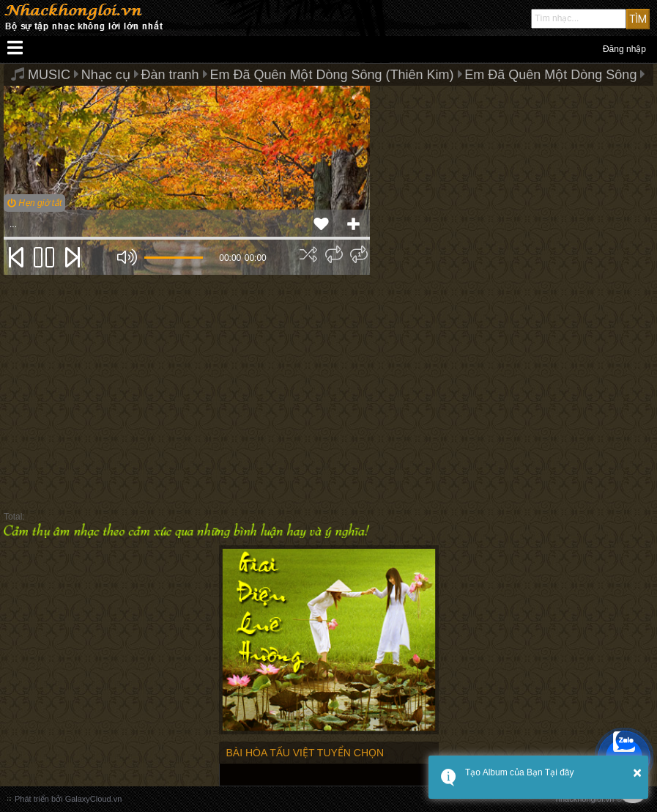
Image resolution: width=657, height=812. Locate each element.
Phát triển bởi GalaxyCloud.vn (68, 799)
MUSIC (49, 75)
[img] (308, 254)
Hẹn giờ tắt (34, 203)
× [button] (637, 772)
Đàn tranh (170, 75)
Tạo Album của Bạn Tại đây (520, 772)
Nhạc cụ (106, 75)
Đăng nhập (624, 49)
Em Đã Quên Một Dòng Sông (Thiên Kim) (331, 75)
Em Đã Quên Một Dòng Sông (550, 75)
